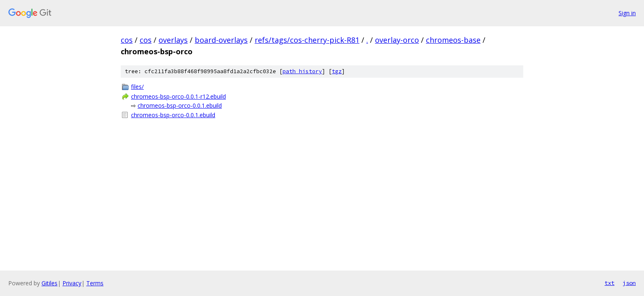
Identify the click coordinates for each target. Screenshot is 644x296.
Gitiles (49, 283)
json (629, 283)
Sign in (627, 13)
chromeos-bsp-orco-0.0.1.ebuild (180, 105)
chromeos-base (453, 40)
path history (302, 71)
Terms (95, 283)
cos (127, 40)
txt (609, 283)
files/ (137, 87)
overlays (173, 40)
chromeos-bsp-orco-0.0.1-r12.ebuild (178, 96)
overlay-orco (397, 40)
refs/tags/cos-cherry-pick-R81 (307, 40)
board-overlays (221, 40)
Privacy (72, 283)
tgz (337, 71)
